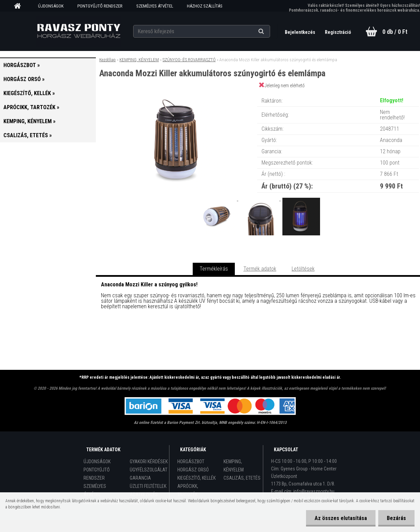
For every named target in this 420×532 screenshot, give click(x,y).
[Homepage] (20, 6)
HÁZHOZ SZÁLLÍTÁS (205, 6)
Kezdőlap (107, 60)
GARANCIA (140, 478)
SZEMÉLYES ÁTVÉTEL (155, 6)
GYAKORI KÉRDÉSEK (149, 462)
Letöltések (303, 269)
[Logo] (79, 31)
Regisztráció (338, 32)
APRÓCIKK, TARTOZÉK (188, 490)
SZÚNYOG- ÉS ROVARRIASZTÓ (189, 60)
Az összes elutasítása (341, 518)
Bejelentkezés (301, 32)
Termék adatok (260, 269)
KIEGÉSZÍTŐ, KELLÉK (196, 478)
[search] (270, 31)
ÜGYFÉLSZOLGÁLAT (149, 470)
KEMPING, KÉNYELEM (139, 60)
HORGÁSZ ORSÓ (193, 470)
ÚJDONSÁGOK (51, 6)
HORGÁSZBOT (191, 462)
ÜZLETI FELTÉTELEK (148, 486)
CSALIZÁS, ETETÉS (242, 478)
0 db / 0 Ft (395, 32)
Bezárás (396, 518)
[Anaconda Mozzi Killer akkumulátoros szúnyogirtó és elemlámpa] (176, 94)
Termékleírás (214, 269)
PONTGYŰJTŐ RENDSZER (100, 6)
